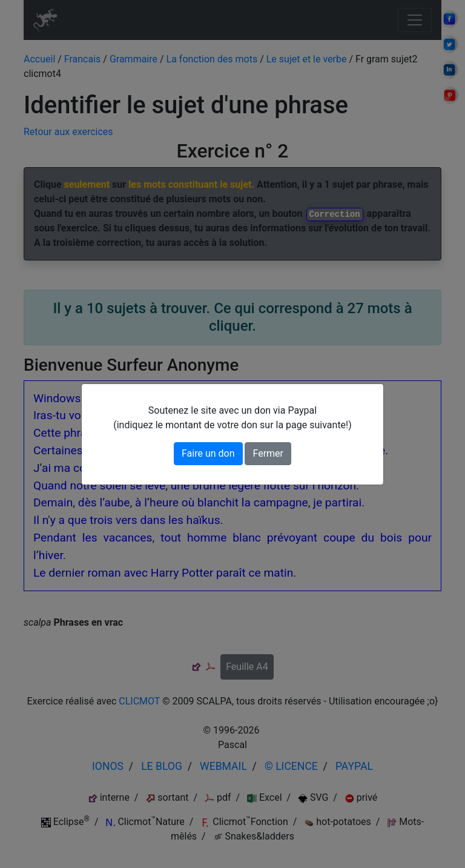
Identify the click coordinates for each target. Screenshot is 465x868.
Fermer (268, 453)
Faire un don (208, 453)
